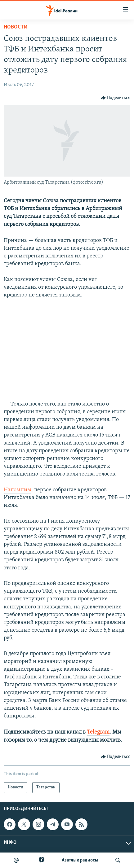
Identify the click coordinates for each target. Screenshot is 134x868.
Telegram (98, 732)
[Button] (116, 98)
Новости (16, 27)
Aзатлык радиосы (80, 860)
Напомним (18, 490)
